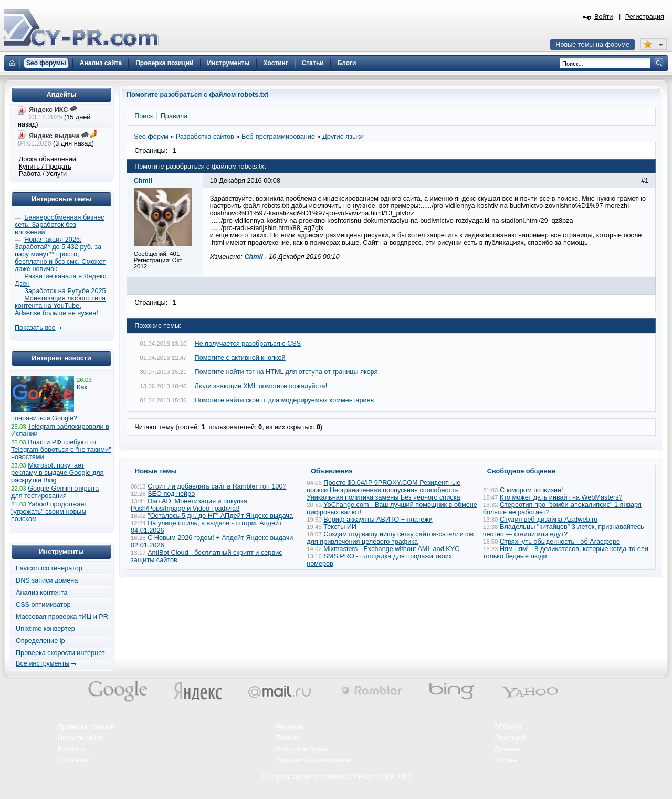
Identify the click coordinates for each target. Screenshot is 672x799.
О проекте (73, 760)
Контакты (72, 749)
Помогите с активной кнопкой (240, 358)
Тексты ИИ (340, 527)
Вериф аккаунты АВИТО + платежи (378, 520)
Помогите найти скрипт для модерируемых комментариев (285, 400)
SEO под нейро (171, 494)
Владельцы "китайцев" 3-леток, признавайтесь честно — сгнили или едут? (564, 531)
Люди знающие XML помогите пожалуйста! (261, 386)
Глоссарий (510, 738)
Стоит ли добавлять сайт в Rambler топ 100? (217, 486)
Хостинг (506, 760)
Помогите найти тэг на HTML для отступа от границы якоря (286, 372)
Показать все (35, 328)
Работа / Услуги (43, 174)
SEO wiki (507, 727)
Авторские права (302, 749)
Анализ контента (42, 593)
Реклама (290, 727)
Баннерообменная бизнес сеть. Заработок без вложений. (60, 225)
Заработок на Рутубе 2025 (65, 291)
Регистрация (645, 17)
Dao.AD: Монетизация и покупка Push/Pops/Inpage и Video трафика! (189, 505)
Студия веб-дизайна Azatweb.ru (549, 520)
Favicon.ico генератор (49, 568)
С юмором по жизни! (532, 490)
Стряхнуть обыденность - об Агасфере (560, 542)
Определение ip (40, 641)
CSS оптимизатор (43, 605)
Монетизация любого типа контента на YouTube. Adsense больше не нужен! (60, 306)
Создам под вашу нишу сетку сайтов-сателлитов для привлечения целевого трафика (390, 538)
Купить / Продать (45, 167)
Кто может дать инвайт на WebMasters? (561, 497)
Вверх (609, 762)
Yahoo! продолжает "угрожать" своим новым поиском (49, 512)
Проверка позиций (86, 727)
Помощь (289, 738)
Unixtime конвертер (45, 629)
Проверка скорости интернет (60, 653)
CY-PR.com (361, 777)
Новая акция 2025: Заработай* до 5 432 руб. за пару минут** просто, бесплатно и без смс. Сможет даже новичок (60, 254)
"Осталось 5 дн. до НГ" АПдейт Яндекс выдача (220, 516)
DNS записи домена (47, 580)
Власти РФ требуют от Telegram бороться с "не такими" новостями (61, 450)
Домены (507, 749)
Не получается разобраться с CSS (248, 344)
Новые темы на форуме (592, 45)
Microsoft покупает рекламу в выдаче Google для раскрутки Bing (57, 473)
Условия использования (313, 760)
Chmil (253, 257)
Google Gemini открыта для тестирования (55, 492)
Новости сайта (80, 738)
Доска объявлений (48, 159)
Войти (604, 17)
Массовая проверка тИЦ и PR (62, 617)
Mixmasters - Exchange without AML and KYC (391, 549)
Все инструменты (43, 663)
